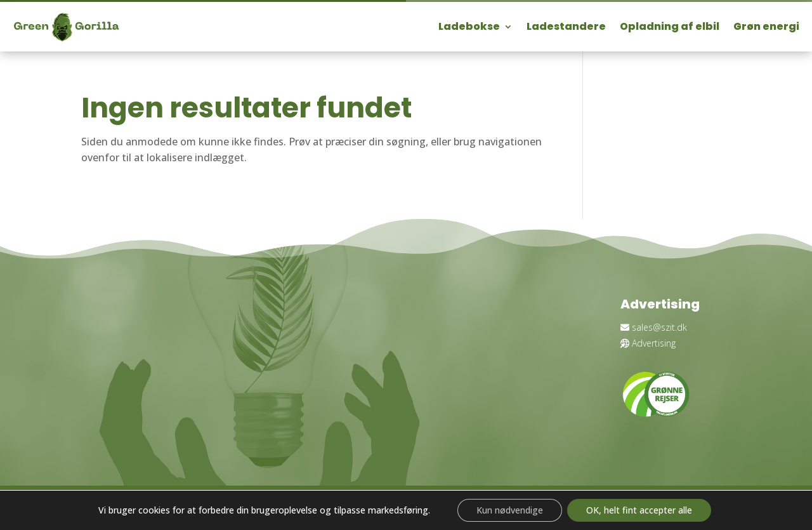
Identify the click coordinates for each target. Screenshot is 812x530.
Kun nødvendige (510, 510)
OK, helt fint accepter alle (639, 510)
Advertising (648, 343)
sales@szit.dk (654, 327)
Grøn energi (766, 26)
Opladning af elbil (670, 26)
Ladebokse (469, 26)
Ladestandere (566, 26)
